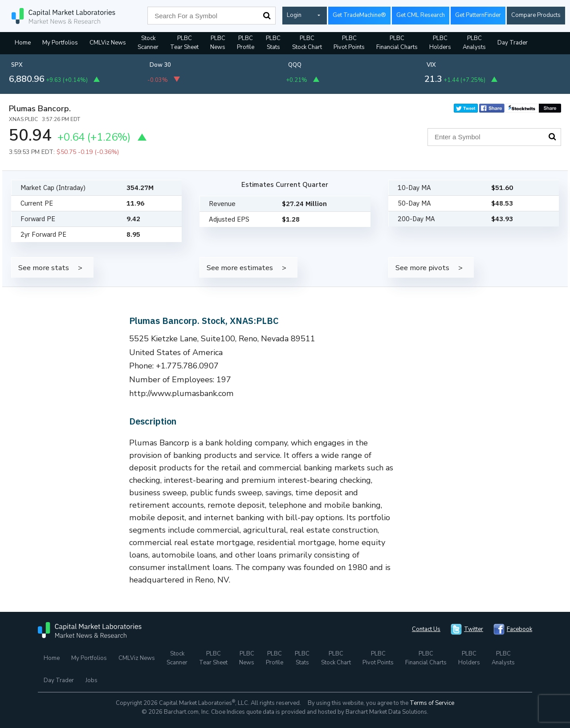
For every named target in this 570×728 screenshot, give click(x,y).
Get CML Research (421, 15)
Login (294, 15)
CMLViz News (108, 43)
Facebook (519, 629)
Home (23, 43)
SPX (17, 65)
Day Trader (513, 43)
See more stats (44, 268)
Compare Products (536, 15)
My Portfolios (60, 43)
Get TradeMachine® (359, 15)
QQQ (295, 65)
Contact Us (426, 629)
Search (267, 16)
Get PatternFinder (478, 15)
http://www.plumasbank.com (181, 393)
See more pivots (422, 268)
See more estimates (240, 268)
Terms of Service (432, 703)
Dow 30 (160, 65)
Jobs (92, 680)
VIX (431, 65)
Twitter (474, 629)
